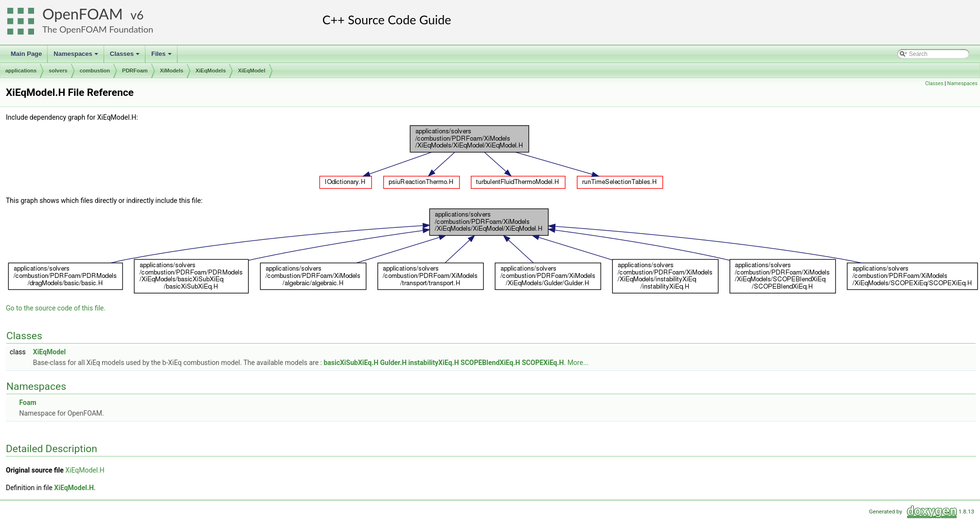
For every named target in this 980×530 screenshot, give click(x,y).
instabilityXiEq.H (434, 363)
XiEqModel (251, 71)
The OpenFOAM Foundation (98, 29)
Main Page (26, 54)
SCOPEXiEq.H (543, 363)
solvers (58, 71)
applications (21, 71)
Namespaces (77, 56)
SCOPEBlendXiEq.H (490, 363)
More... (578, 363)
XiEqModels (211, 71)
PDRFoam (135, 71)
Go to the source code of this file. (56, 308)
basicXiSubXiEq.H (351, 363)
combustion (95, 71)
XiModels (172, 71)
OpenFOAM (83, 14)
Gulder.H (394, 363)
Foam (27, 402)
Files (162, 56)
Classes (125, 56)
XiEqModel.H (85, 470)
